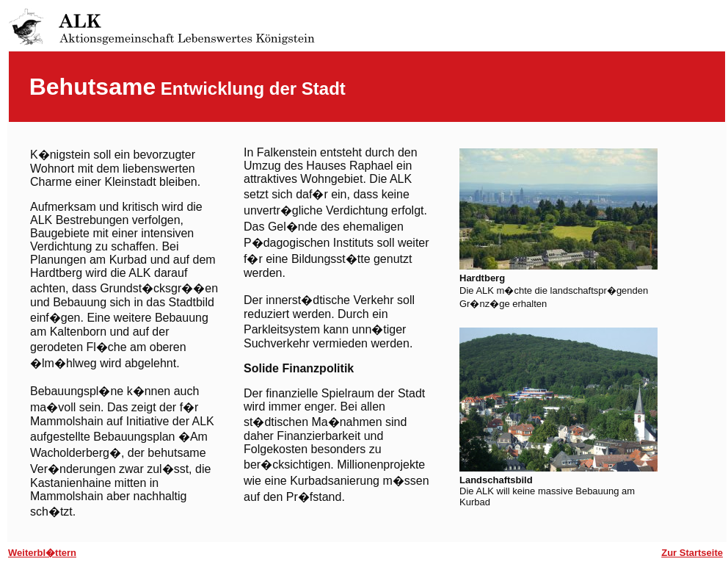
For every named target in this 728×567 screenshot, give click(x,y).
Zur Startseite (692, 553)
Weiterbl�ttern (42, 553)
